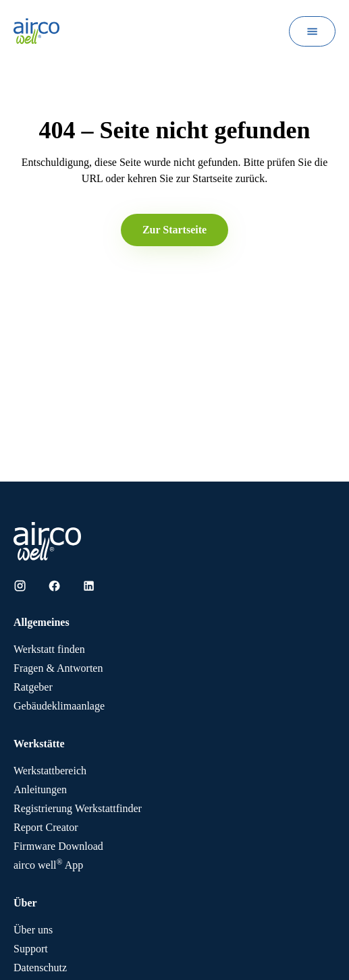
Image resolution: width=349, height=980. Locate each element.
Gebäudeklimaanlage (59, 706)
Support (31, 949)
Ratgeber (33, 687)
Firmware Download (58, 846)
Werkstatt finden (49, 649)
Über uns (33, 930)
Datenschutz (40, 968)
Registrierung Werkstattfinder (78, 808)
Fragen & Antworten (58, 668)
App (48, 865)
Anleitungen (40, 789)
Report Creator (46, 827)
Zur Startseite (174, 230)
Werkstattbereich (50, 771)
